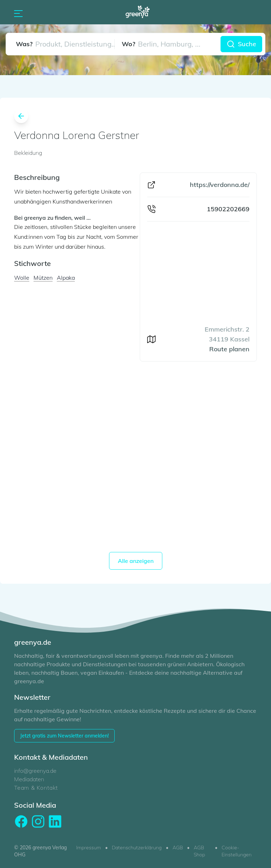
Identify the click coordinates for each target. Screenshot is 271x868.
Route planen (229, 349)
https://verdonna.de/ (220, 185)
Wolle (22, 278)
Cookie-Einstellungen (237, 851)
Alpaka (66, 278)
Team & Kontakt (36, 788)
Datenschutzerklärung (137, 848)
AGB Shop (199, 851)
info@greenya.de (35, 771)
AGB (178, 848)
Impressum (89, 848)
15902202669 (228, 209)
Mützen (43, 278)
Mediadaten (29, 779)
